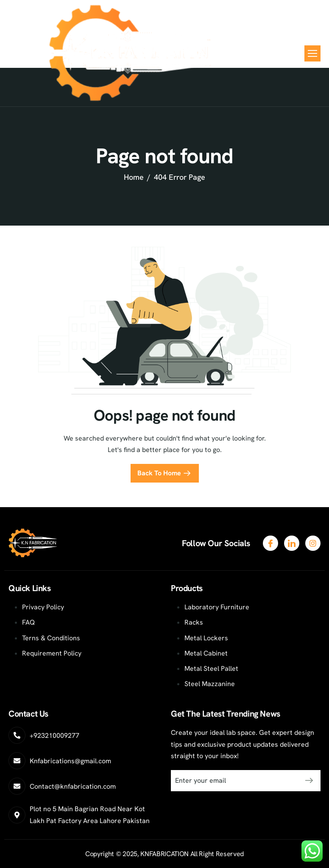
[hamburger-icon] (312, 53)
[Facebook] (270, 543)
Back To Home (159, 473)
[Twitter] (292, 543)
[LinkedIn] (313, 543)
